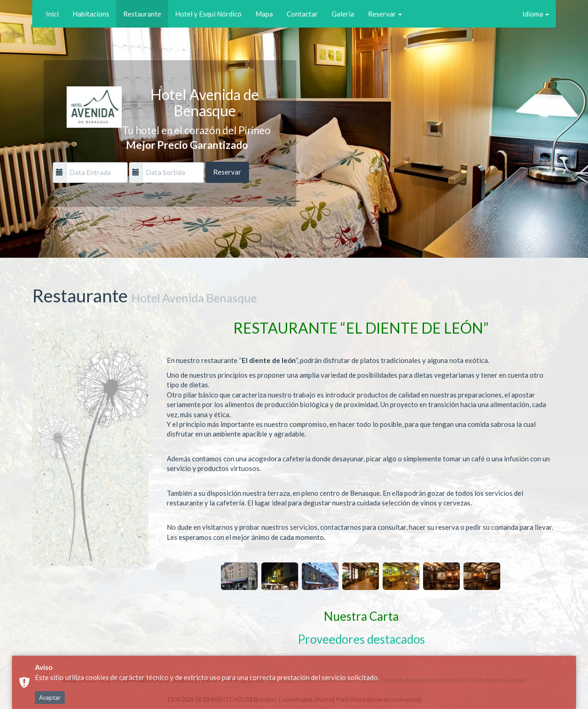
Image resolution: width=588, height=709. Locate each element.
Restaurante (142, 14)
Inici (52, 14)
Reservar (385, 14)
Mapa (264, 14)
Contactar (302, 14)
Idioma (536, 14)
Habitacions (91, 14)
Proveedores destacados (361, 639)
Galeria (343, 14)
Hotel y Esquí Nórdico (208, 14)
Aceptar (50, 698)
